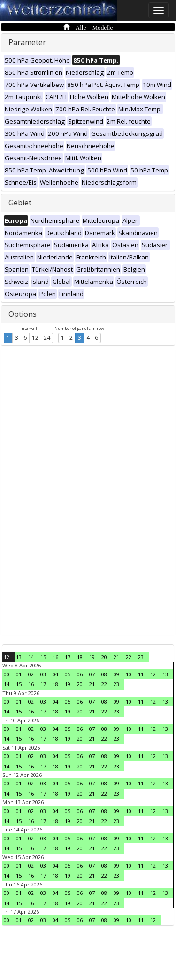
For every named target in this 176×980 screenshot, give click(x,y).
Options (23, 314)
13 (19, 657)
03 (43, 674)
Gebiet (20, 203)
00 (7, 674)
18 (80, 657)
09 (116, 674)
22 (129, 657)
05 (68, 674)
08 (104, 674)
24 (47, 338)
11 (141, 674)
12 (35, 338)
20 (104, 657)
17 (68, 657)
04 (55, 674)
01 (19, 674)
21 (116, 657)
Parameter (27, 42)
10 (129, 674)
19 (92, 657)
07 (92, 674)
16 (55, 657)
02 (31, 674)
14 (31, 657)
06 (80, 674)
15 (43, 657)
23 (141, 657)
